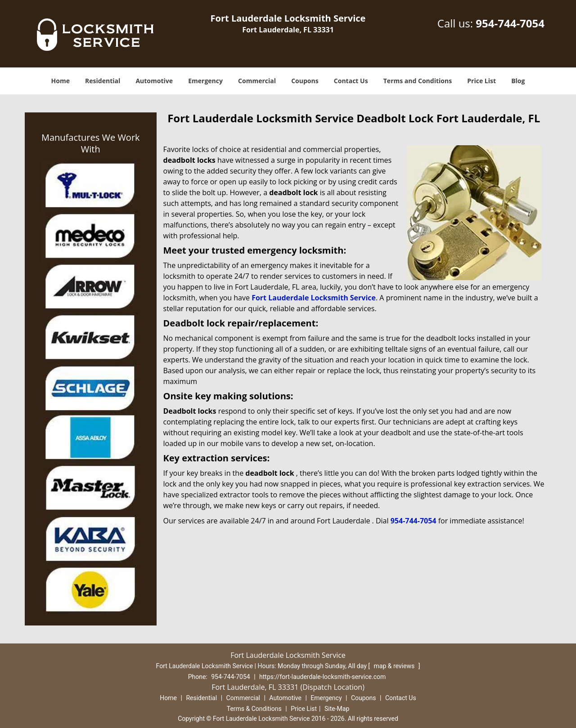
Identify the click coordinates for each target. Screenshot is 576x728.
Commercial (257, 81)
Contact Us (351, 81)
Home (61, 81)
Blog (518, 81)
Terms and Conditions (418, 81)
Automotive (154, 81)
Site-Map (337, 709)
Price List (481, 81)
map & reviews (395, 666)
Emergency (205, 81)
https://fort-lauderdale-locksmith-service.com (322, 677)
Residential (103, 81)
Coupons (305, 81)
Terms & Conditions (254, 709)
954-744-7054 (510, 23)
